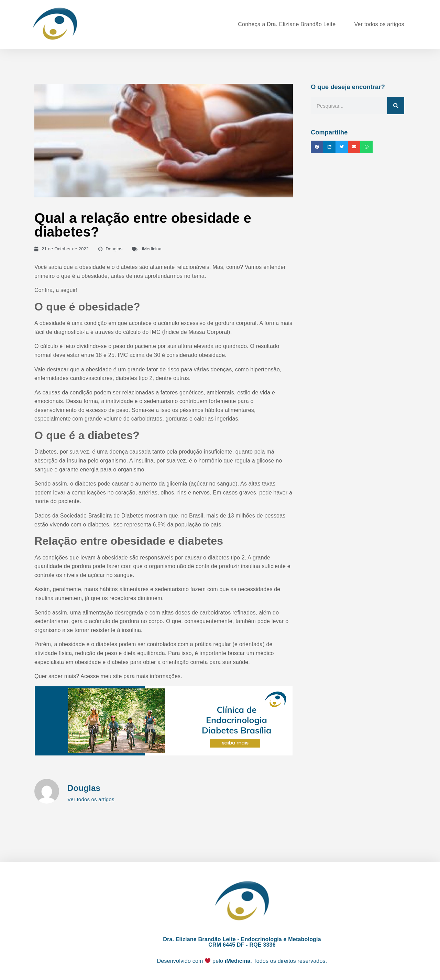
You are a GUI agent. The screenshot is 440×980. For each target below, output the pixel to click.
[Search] (396, 106)
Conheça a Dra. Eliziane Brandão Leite (287, 24)
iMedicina (152, 249)
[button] (317, 147)
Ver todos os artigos (379, 24)
